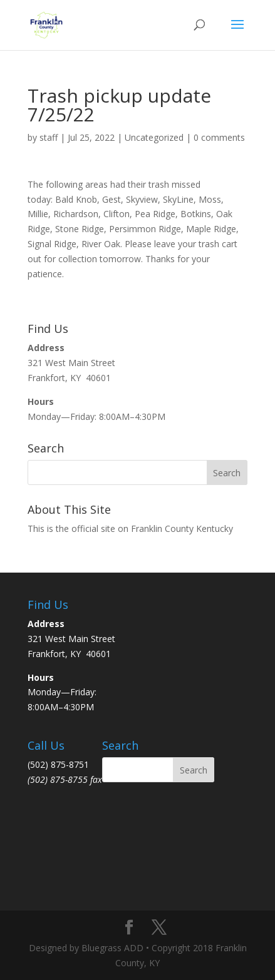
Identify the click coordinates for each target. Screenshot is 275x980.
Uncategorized (154, 137)
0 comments (219, 137)
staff (49, 137)
